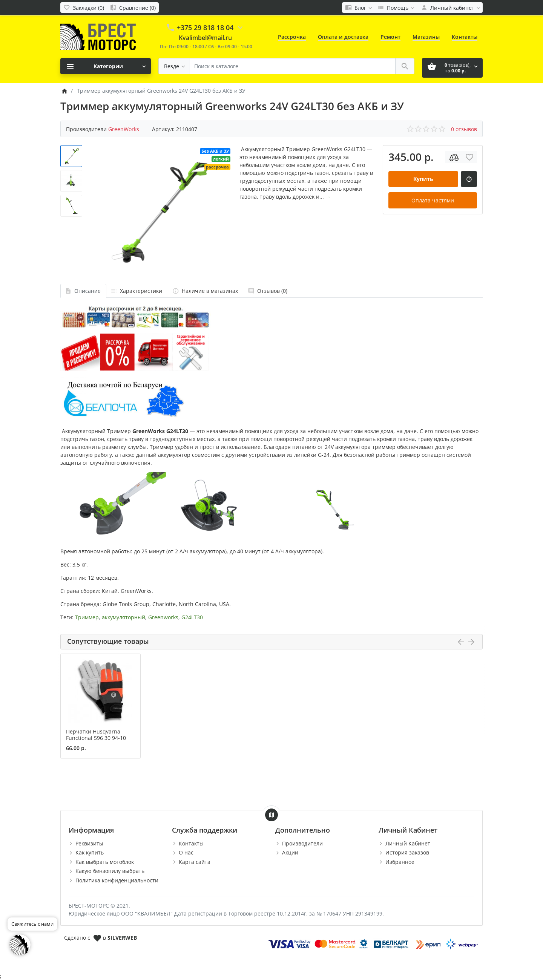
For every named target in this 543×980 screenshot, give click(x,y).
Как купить (90, 852)
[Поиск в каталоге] (293, 66)
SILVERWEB (122, 938)
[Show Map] (271, 815)
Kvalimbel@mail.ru (205, 38)
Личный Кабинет (408, 843)
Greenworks (163, 617)
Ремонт (390, 37)
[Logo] (98, 36)
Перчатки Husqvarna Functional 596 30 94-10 (96, 735)
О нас (186, 852)
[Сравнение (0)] (133, 8)
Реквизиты (89, 843)
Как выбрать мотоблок (105, 862)
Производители (302, 843)
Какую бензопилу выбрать (110, 871)
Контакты (465, 37)
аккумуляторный (123, 617)
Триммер (87, 617)
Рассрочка (292, 37)
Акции (290, 852)
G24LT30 (192, 617)
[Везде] (174, 66)
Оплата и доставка (343, 37)
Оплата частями (433, 200)
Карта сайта (195, 862)
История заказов (407, 852)
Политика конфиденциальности (117, 880)
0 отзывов (464, 129)
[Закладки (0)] (84, 8)
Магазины (426, 37)
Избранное (400, 862)
